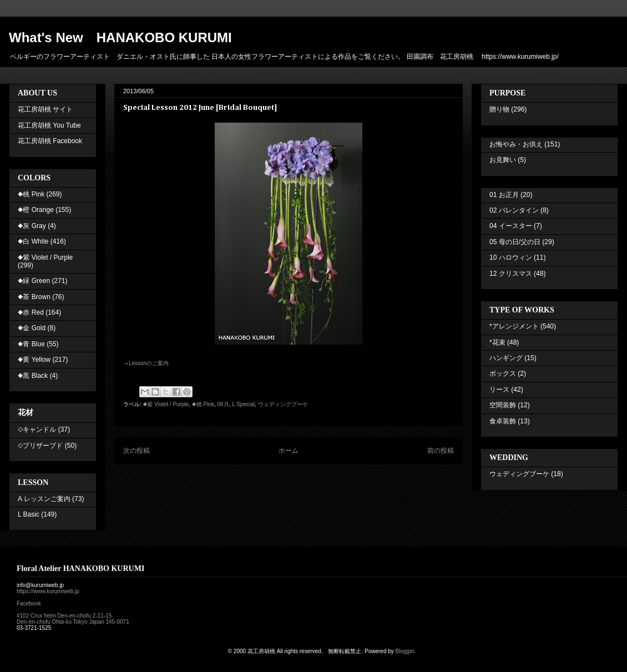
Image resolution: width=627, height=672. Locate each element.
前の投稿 (441, 451)
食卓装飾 (503, 421)
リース (499, 390)
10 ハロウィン (511, 257)
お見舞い (503, 160)
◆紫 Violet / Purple (166, 404)
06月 (223, 404)
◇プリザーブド (40, 446)
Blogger (405, 651)
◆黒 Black (33, 376)
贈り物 (499, 109)
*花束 (497, 342)
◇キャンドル (37, 430)
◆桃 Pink (203, 404)
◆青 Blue (31, 344)
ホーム (289, 451)
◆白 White (33, 241)
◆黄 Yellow (34, 360)
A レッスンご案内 (44, 499)
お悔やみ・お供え (516, 144)
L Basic (29, 514)
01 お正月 (504, 195)
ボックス (503, 373)
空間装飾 (503, 405)
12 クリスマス (511, 274)
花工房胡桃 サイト (45, 109)
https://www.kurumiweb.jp (48, 591)
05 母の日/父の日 (515, 242)
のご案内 (149, 363)
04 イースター (511, 226)
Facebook (29, 603)
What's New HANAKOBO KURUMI (120, 37)
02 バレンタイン (514, 210)
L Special (243, 404)
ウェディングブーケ (283, 404)
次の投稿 (136, 451)
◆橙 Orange (36, 210)
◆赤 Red (31, 312)
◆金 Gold (32, 328)
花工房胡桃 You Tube (49, 125)
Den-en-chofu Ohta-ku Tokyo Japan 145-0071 (73, 622)
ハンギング (506, 358)
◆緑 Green (34, 281)
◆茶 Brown (34, 297)
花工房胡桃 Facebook (50, 141)
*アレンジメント (514, 326)
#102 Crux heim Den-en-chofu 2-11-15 (64, 616)
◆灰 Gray (32, 226)
